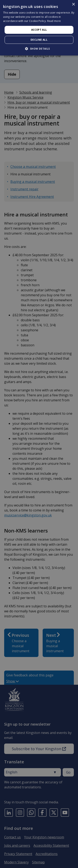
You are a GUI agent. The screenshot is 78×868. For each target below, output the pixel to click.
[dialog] (39, 28)
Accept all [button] (39, 30)
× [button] (73, 4)
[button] (39, 49)
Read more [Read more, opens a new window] (54, 21)
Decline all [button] (39, 40)
